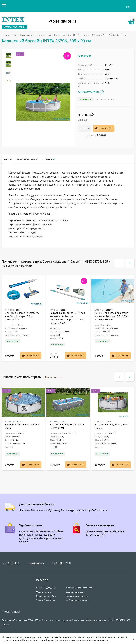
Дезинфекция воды (75, 592)
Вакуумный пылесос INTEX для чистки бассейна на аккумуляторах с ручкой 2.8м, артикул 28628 (67, 318)
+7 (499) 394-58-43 (62, 21)
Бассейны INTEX (70, 35)
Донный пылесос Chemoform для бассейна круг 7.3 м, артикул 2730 (22, 316)
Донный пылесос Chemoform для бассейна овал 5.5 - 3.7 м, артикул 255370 (112, 316)
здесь (104, 640)
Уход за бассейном (45, 600)
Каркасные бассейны (48, 35)
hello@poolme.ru (36, 563)
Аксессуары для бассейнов (79, 588)
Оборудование (43, 592)
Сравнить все (54, 377)
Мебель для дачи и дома (78, 600)
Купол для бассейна (46, 596)
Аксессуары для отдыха (77, 596)
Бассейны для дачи (24, 35)
